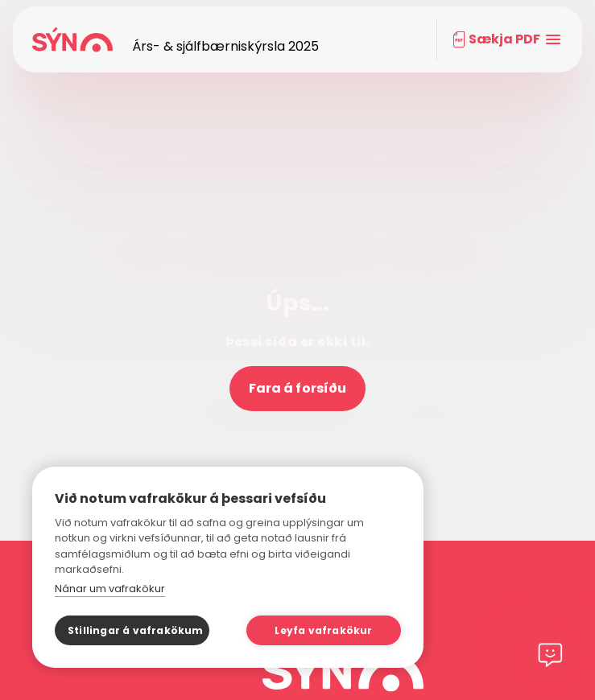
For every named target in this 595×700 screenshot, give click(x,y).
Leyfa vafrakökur (323, 630)
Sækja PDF (504, 39)
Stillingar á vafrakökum (136, 630)
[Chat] (550, 655)
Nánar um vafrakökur (110, 589)
